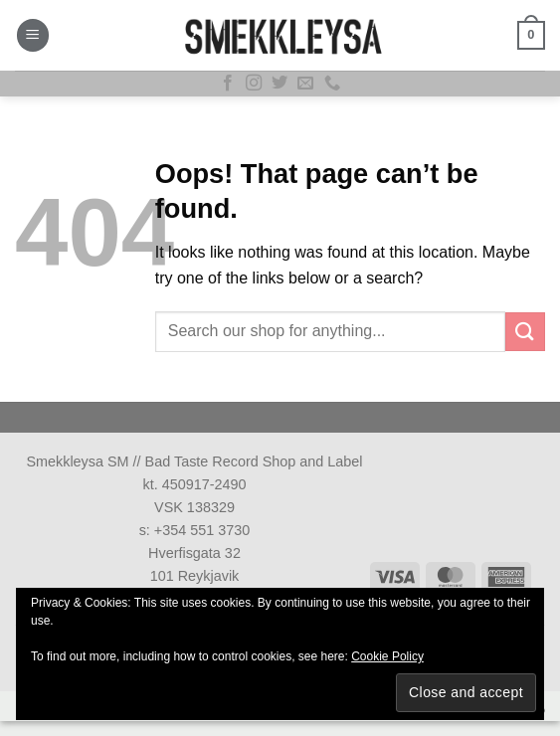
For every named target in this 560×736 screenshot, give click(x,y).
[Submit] (525, 332)
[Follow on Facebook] (228, 84)
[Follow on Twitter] (280, 84)
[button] (33, 35)
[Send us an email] (305, 84)
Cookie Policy (387, 656)
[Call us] (332, 84)
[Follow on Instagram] (254, 84)
